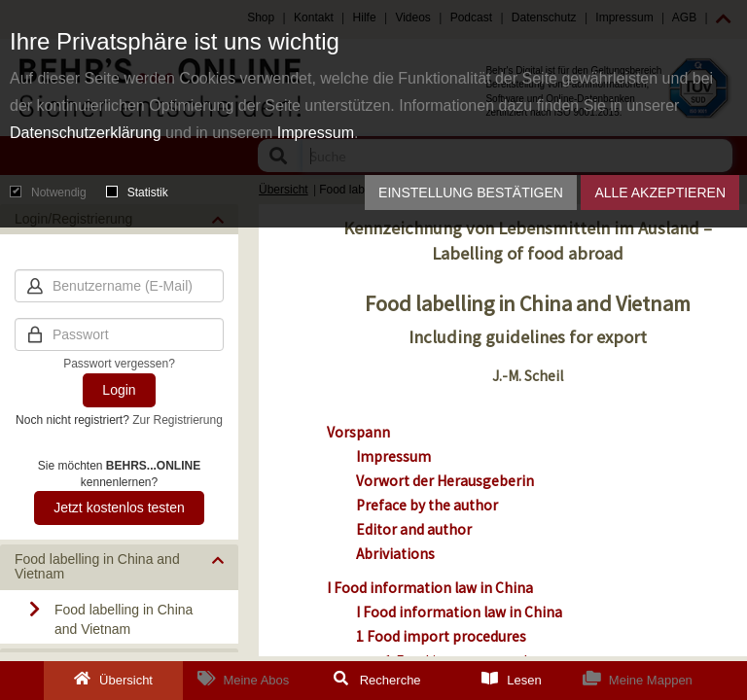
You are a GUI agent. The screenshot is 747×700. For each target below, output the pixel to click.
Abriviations (395, 554)
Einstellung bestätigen (471, 192)
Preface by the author (427, 505)
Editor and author (414, 529)
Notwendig (48, 192)
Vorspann (358, 432)
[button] (119, 567)
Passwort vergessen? (119, 364)
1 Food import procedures (441, 636)
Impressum (316, 133)
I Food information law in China (430, 588)
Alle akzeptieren (660, 192)
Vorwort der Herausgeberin (445, 481)
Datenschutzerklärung (86, 133)
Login (119, 390)
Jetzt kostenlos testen (119, 507)
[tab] (119, 567)
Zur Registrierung (178, 420)
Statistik (137, 192)
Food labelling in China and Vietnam (124, 619)
